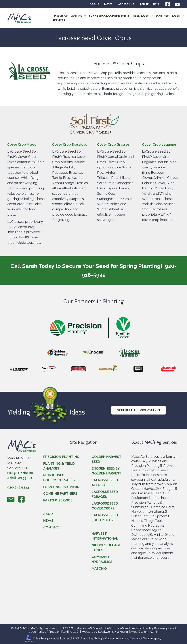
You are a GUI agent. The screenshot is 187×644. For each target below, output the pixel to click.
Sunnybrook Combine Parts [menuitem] (109, 16)
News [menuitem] (108, 4)
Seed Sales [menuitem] (141, 16)
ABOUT (49, 514)
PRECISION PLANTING (61, 457)
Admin (154, 632)
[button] (84, 16)
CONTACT (52, 527)
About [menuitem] (94, 4)
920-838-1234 (18, 487)
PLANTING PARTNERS (61, 487)
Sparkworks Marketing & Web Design (123, 632)
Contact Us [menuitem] (126, 4)
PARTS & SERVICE (58, 500)
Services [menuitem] (59, 20)
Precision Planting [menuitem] (68, 16)
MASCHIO (99, 568)
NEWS (48, 521)
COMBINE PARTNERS (60, 494)
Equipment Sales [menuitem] (168, 16)
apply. (157, 638)
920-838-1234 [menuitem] (149, 4)
